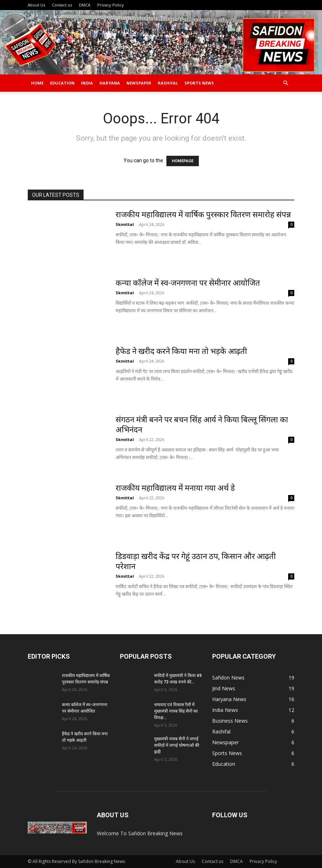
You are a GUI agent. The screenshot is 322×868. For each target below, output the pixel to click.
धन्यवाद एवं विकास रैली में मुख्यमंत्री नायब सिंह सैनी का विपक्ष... (176, 711)
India (87, 83)
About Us (36, 5)
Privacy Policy (111, 5)
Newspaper (139, 83)
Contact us (62, 5)
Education (62, 83)
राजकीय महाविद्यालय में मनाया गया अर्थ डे (176, 488)
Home (37, 83)
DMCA (85, 5)
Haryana (110, 83)
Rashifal (168, 83)
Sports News (199, 83)
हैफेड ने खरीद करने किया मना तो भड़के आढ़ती (181, 351)
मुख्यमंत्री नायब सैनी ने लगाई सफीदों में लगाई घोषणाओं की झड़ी (177, 745)
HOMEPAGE (183, 161)
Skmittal (125, 224)
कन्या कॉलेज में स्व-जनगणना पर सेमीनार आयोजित (188, 283)
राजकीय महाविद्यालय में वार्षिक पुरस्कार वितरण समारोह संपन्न (203, 215)
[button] (286, 83)
